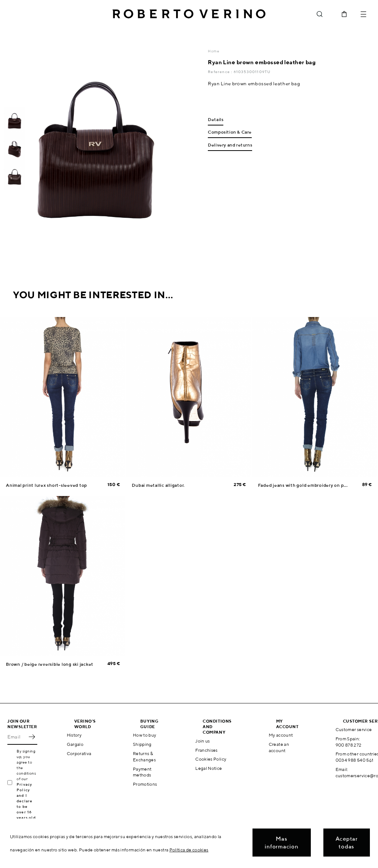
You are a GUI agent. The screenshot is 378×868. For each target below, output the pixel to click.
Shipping (142, 744)
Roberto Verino (189, 14)
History (74, 735)
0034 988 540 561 (355, 760)
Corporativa (79, 753)
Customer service (354, 729)
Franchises (207, 750)
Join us (203, 741)
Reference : (221, 72)
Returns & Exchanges (144, 757)
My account (281, 735)
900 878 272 (349, 745)
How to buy (145, 735)
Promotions (145, 784)
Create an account (279, 747)
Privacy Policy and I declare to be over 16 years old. (27, 801)
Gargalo (75, 744)
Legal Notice (209, 768)
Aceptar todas (347, 843)
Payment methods (142, 772)
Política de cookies (189, 850)
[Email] (17, 737)
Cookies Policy (211, 759)
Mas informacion (281, 843)
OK (32, 737)
